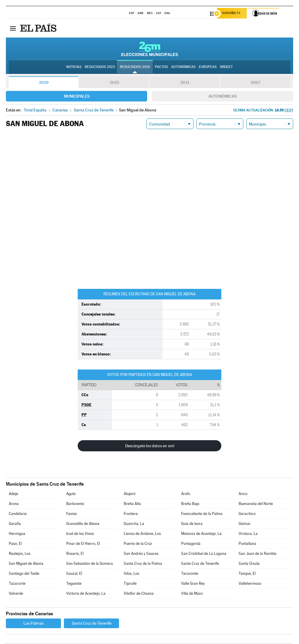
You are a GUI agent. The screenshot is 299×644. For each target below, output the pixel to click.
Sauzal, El (74, 574)
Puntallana (247, 544)
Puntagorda (191, 544)
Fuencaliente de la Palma (202, 515)
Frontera (131, 515)
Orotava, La (248, 534)
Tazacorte (17, 584)
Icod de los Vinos (80, 534)
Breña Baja (190, 505)
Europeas (208, 68)
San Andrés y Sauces (141, 554)
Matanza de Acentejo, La (201, 534)
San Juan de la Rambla (258, 554)
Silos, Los (131, 574)
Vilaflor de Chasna (139, 594)
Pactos (161, 68)
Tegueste (74, 584)
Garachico (247, 515)
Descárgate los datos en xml (150, 447)
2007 (255, 83)
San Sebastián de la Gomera (90, 564)
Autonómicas (222, 97)
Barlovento (75, 505)
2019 (44, 83)
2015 (114, 83)
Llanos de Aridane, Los (142, 534)
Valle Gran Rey (193, 584)
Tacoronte (190, 574)
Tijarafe (130, 584)
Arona (14, 505)
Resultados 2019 (135, 68)
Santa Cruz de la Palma (143, 564)
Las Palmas (33, 624)
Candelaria (18, 515)
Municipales (77, 97)
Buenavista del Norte (256, 505)
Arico (243, 495)
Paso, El (15, 544)
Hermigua (17, 534)
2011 (185, 83)
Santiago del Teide (24, 574)
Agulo (71, 495)
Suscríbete (233, 14)
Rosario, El (75, 554)
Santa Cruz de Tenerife (200, 564)
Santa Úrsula (249, 564)
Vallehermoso (250, 584)
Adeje (13, 495)
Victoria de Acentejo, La (86, 594)
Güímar (245, 524)
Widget (226, 68)
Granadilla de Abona (83, 524)
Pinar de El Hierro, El (83, 544)
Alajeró (130, 495)
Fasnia (72, 515)
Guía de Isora (192, 524)
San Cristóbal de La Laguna (204, 554)
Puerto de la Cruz (138, 544)
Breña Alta (132, 505)
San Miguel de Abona (26, 564)
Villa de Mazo (192, 594)
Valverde (16, 594)
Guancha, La (134, 524)
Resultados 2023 (100, 68)
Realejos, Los (20, 554)
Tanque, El (247, 574)
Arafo (186, 495)
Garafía (15, 524)
